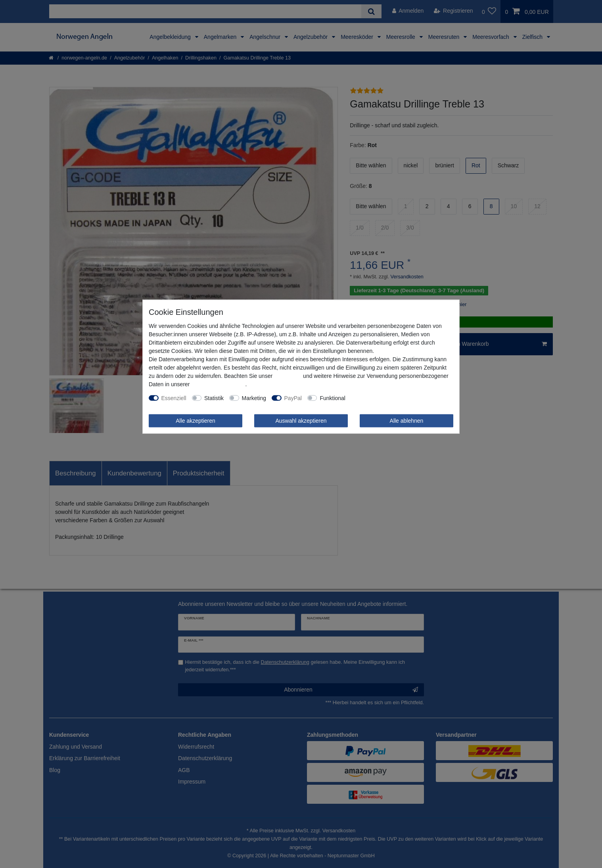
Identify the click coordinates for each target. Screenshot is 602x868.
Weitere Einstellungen (378, 398)
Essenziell (174, 398)
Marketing (254, 398)
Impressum (288, 376)
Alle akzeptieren (196, 420)
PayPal (293, 398)
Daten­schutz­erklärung (218, 384)
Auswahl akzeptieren (301, 420)
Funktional (333, 398)
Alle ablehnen (407, 420)
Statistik (214, 398)
